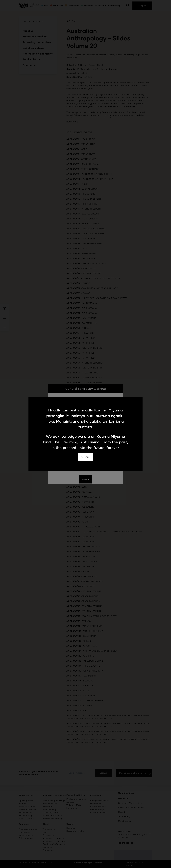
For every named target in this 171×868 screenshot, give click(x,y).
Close (85, 457)
